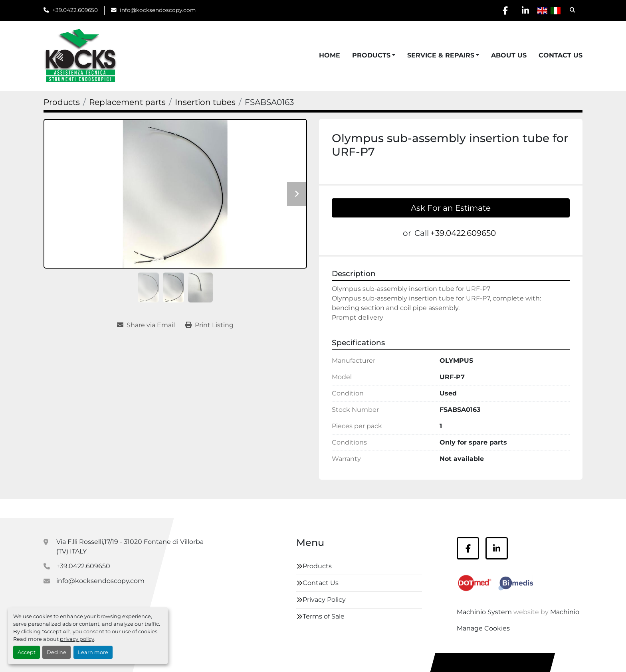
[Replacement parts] (127, 102)
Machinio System (484, 612)
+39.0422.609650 (75, 10)
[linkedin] (525, 10)
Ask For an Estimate (451, 208)
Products (371, 55)
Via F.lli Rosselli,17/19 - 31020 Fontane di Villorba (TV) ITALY (130, 546)
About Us (509, 55)
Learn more (93, 652)
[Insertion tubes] (205, 102)
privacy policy (77, 639)
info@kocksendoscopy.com (158, 10)
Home (330, 55)
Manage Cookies (483, 628)
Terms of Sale (324, 616)
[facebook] (505, 10)
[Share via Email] (146, 325)
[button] (374, 55)
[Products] (62, 102)
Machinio (565, 612)
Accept (27, 652)
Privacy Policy (324, 600)
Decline (56, 652)
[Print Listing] (209, 325)
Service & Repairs (441, 55)
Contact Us (561, 55)
